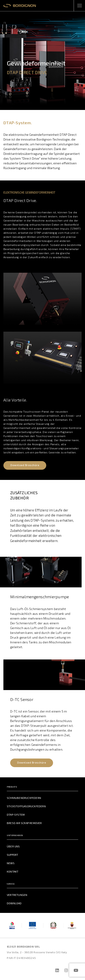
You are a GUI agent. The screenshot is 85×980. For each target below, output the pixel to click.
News (11, 863)
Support (12, 855)
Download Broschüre (25, 465)
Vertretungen (17, 895)
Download (14, 903)
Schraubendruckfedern (24, 798)
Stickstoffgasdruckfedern (26, 806)
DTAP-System (16, 815)
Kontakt (13, 871)
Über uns (13, 846)
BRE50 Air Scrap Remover (24, 823)
